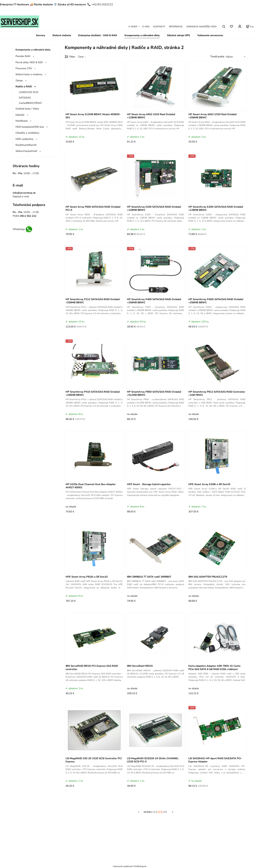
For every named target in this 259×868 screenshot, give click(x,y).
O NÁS (146, 27)
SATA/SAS (25, 98)
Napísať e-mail (21, 196)
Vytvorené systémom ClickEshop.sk (129, 866)
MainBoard (22, 121)
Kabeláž (20, 115)
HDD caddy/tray (25, 139)
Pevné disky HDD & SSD (29, 62)
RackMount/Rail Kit (26, 145)
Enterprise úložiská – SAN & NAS (98, 35)
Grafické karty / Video (27, 109)
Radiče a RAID (24, 86)
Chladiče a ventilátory (27, 133)
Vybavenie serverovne (210, 35)
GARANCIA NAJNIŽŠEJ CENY (202, 27)
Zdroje (19, 80)
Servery (41, 35)
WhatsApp (23, 229)
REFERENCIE (176, 27)
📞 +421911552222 (100, 4)
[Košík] (250, 26)
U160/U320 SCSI (29, 92)
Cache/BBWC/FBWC (30, 103)
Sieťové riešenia (62, 35)
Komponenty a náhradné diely (142, 35)
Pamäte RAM (23, 56)
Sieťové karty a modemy (29, 74)
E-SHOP (133, 27)
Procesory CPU (24, 68)
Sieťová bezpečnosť (26, 151)
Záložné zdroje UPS (178, 35)
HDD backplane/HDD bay (30, 127)
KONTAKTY (159, 27)
